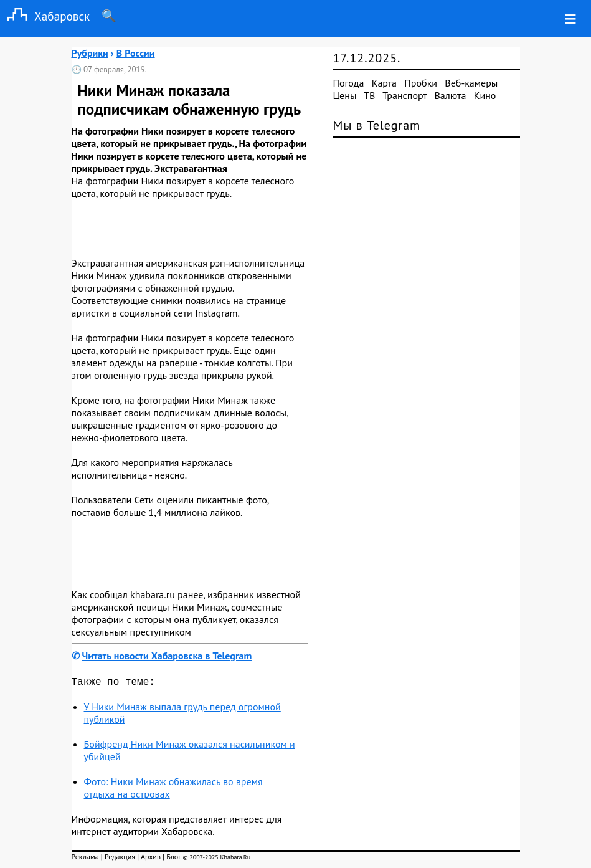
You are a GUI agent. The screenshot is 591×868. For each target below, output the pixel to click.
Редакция (120, 859)
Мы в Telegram (377, 125)
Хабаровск (45, 16)
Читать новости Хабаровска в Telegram (167, 656)
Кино (485, 95)
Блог (173, 859)
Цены (345, 95)
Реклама (85, 859)
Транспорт (404, 95)
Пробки (421, 83)
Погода (349, 83)
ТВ (369, 95)
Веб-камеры (471, 83)
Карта (384, 83)
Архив (151, 859)
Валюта (451, 95)
